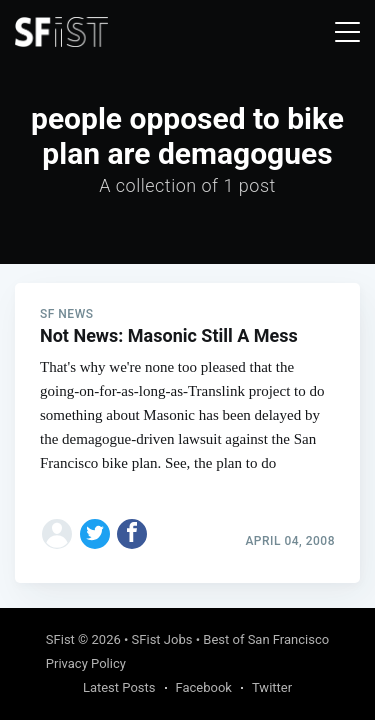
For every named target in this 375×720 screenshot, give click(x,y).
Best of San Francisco (266, 639)
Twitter (272, 687)
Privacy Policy (86, 663)
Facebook (204, 687)
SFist (60, 639)
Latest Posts (119, 687)
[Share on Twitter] (95, 534)
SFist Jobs (162, 639)
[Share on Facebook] (132, 534)
